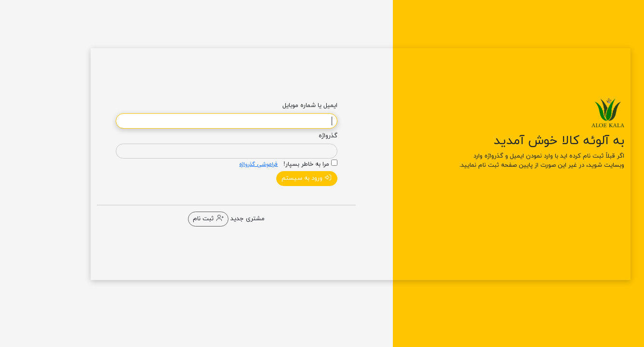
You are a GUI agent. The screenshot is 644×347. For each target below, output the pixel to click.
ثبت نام (169, 219)
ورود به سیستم (268, 178)
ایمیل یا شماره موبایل (271, 106)
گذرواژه (289, 136)
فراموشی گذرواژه (220, 164)
